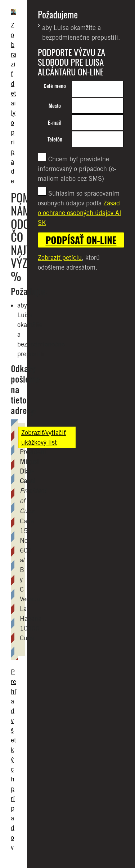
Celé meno (55, 86)
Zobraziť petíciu (60, 258)
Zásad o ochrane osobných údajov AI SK (80, 213)
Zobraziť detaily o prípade (13, 103)
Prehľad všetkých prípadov (13, 760)
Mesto (55, 106)
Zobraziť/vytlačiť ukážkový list (44, 437)
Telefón (55, 139)
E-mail (55, 123)
